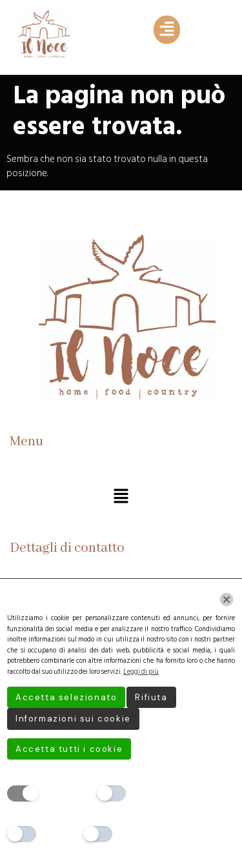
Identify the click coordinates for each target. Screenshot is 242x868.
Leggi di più (141, 672)
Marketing (140, 833)
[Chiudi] (227, 600)
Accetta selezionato (66, 697)
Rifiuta (151, 697)
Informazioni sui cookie (73, 719)
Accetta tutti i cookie (69, 749)
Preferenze (155, 793)
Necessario (66, 793)
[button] (166, 30)
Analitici (59, 833)
